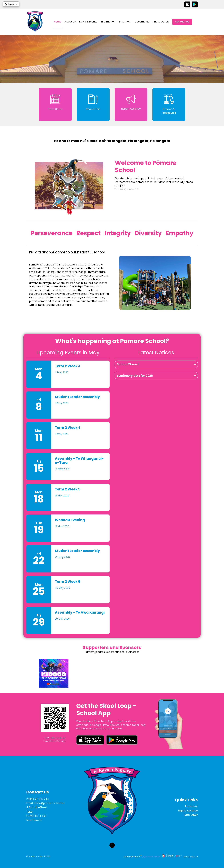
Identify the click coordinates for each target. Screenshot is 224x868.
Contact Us (182, 22)
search (196, 22)
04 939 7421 (42, 799)
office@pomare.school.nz (49, 803)
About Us (70, 22)
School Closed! (128, 365)
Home (58, 22)
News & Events (88, 22)
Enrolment (125, 22)
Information (108, 22)
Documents (142, 22)
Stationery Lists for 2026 (135, 376)
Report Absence (188, 811)
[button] (11, 4)
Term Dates (190, 815)
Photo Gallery (161, 22)
